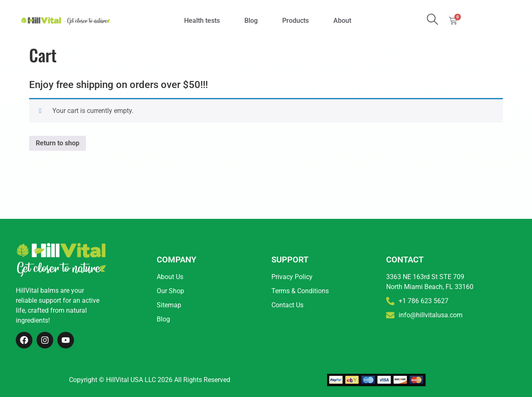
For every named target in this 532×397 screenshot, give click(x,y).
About (342, 21)
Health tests (202, 21)
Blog (251, 21)
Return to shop (58, 143)
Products (296, 21)
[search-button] (432, 19)
